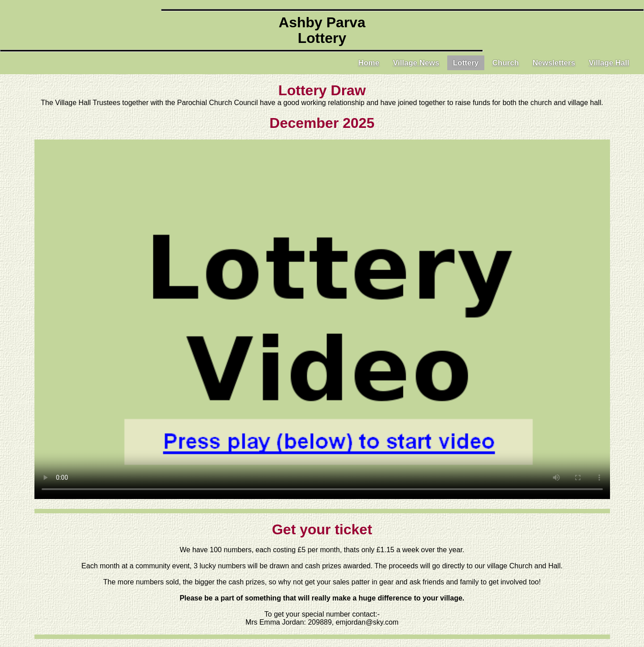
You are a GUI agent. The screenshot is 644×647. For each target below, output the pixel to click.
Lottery (466, 63)
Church (506, 63)
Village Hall (609, 63)
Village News (416, 63)
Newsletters (554, 63)
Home (369, 63)
